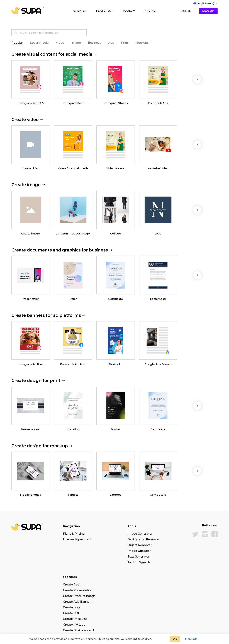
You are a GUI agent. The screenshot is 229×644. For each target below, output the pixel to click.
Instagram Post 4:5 (31, 103)
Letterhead (158, 299)
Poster (116, 429)
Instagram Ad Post (31, 364)
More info (191, 639)
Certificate (116, 299)
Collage (116, 233)
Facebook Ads (158, 103)
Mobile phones (31, 495)
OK (175, 639)
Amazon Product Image (73, 233)
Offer (73, 299)
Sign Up (208, 11)
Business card (31, 429)
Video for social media (73, 168)
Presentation (31, 299)
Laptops (116, 495)
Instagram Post (73, 103)
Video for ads (116, 168)
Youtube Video (158, 168)
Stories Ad (115, 364)
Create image (31, 233)
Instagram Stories (116, 103)
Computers (158, 495)
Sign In (186, 11)
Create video (31, 168)
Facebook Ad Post (73, 364)
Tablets (73, 495)
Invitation (73, 429)
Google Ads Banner (158, 364)
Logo (158, 233)
